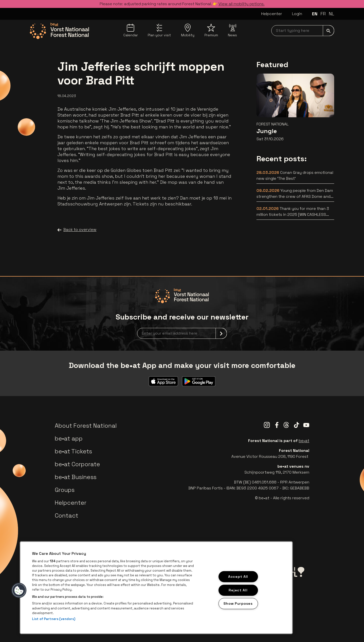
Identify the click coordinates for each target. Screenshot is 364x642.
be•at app (69, 438)
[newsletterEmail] (182, 333)
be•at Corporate (77, 464)
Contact (66, 515)
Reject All (238, 590)
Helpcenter (272, 14)
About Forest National (86, 426)
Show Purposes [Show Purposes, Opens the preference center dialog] (238, 603)
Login (297, 14)
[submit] (328, 31)
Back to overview (77, 230)
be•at (304, 441)
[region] (156, 588)
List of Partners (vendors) (54, 619)
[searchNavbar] (303, 31)
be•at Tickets (73, 451)
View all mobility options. (242, 4)
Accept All (238, 577)
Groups (65, 490)
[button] (19, 590)
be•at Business (76, 477)
